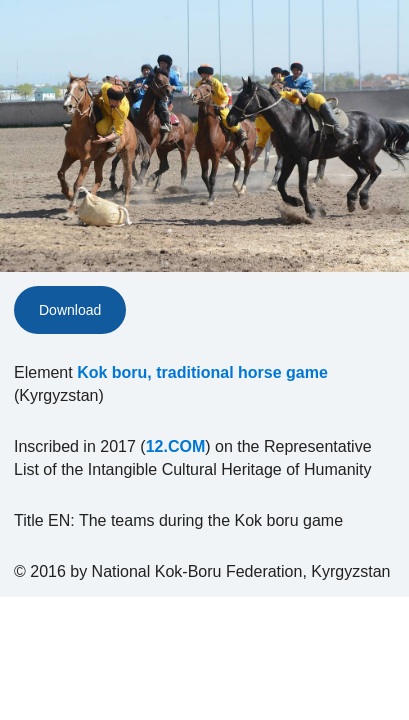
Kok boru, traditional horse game (202, 372)
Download (70, 310)
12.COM (176, 446)
